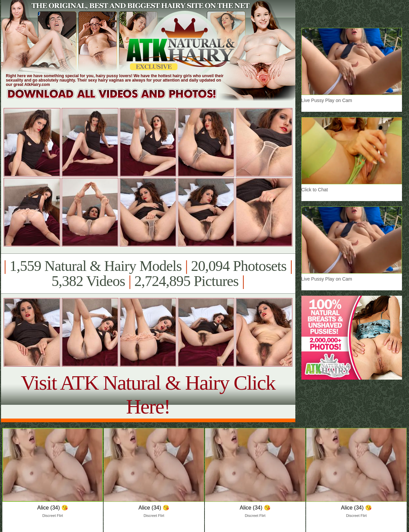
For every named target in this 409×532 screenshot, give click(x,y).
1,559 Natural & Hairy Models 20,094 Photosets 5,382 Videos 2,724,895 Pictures (148, 274)
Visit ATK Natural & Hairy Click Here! (148, 395)
